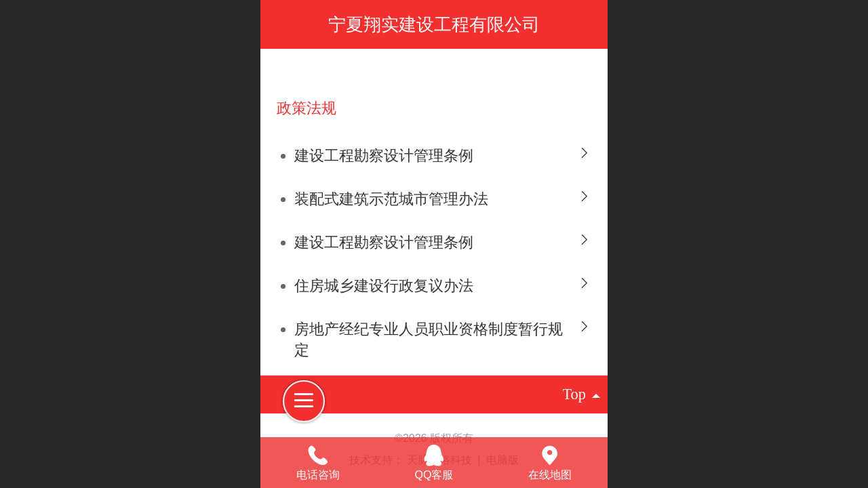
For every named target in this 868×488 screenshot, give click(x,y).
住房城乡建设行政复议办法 (384, 286)
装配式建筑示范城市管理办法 (391, 199)
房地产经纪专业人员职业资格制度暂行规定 (429, 340)
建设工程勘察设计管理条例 (384, 156)
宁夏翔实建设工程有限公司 (434, 24)
